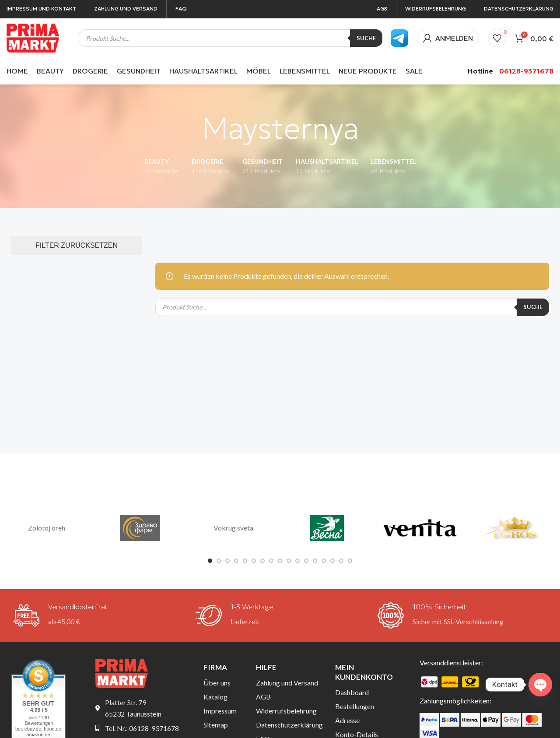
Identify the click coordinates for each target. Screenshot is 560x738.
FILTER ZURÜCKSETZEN (77, 245)
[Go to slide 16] (341, 561)
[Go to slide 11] (297, 561)
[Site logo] (33, 37)
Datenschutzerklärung (289, 725)
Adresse (347, 720)
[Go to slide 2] (219, 561)
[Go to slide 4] (236, 561)
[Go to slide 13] (315, 561)
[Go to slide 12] (306, 561)
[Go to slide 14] (324, 561)
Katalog (215, 697)
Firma (215, 667)
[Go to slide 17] (350, 561)
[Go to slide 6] (254, 561)
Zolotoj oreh (47, 528)
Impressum (220, 711)
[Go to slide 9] (280, 561)
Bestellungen (355, 706)
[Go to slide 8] (271, 561)
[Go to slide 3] (227, 561)
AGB (263, 697)
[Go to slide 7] (262, 561)
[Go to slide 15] (332, 561)
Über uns (217, 683)
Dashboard (352, 692)
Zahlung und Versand (287, 683)
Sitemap (216, 725)
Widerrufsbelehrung (286, 711)
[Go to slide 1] (210, 561)
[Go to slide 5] (245, 561)
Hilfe (266, 667)
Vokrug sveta (233, 528)
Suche (366, 38)
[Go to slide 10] (289, 561)
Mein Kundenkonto (364, 672)
